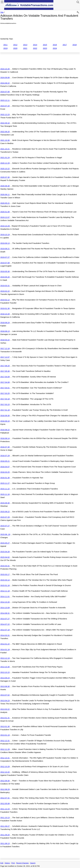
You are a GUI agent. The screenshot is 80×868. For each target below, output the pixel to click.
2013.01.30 (5, 726)
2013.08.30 (5, 686)
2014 (35, 45)
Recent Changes (22, 863)
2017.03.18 (5, 399)
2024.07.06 (5, 92)
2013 (25, 45)
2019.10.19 (5, 235)
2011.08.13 (5, 843)
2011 (5, 45)
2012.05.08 (5, 803)
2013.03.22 (5, 709)
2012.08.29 (5, 789)
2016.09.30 (5, 416)
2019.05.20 (5, 277)
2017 (65, 45)
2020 (15, 48)
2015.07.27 (5, 526)
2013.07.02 (5, 695)
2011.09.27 (5, 826)
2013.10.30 (5, 667)
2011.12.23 (5, 809)
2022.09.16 (5, 123)
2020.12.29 (5, 163)
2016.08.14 (5, 438)
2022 (35, 48)
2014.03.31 (5, 635)
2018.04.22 (5, 340)
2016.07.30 (5, 447)
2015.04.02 (5, 557)
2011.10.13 (5, 818)
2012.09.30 (5, 781)
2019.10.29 (5, 226)
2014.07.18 (5, 630)
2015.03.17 (5, 574)
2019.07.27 (5, 257)
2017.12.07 (5, 357)
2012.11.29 (5, 749)
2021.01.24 (5, 157)
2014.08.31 (5, 613)
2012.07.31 (5, 798)
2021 (25, 48)
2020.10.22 (5, 169)
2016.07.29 (5, 456)
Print (13, 863)
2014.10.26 (5, 602)
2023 (45, 48)
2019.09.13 (5, 243)
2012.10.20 (5, 772)
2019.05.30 (5, 271)
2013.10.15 (5, 672)
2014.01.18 (5, 649)
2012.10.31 (5, 758)
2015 (45, 45)
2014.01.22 (5, 644)
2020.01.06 (5, 212)
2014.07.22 (5, 624)
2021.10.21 (5, 149)
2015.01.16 (5, 585)
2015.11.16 (5, 494)
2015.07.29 (5, 517)
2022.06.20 (5, 132)
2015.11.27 (5, 483)
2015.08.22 (5, 512)
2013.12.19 (5, 658)
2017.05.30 (5, 371)
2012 (15, 45)
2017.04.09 (5, 377)
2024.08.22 (5, 83)
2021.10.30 (5, 140)
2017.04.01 (5, 388)
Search (33, 863)
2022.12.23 (5, 114)
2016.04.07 (5, 467)
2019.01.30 (5, 308)
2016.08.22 (5, 430)
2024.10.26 (5, 69)
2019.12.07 (5, 217)
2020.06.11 (5, 194)
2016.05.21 (5, 461)
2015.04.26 (5, 552)
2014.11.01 (5, 596)
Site (2, 12)
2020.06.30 (5, 186)
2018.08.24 (5, 323)
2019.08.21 (5, 249)
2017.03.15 (5, 404)
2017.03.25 (5, 393)
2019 (5, 48)
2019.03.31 (5, 286)
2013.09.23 (5, 678)
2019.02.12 (5, 300)
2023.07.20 (5, 106)
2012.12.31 (5, 741)
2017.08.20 (5, 366)
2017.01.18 (5, 410)
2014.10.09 (5, 608)
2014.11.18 (5, 591)
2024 (55, 48)
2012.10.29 (5, 766)
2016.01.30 (5, 478)
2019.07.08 (5, 263)
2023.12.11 (5, 100)
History (7, 863)
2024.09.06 (5, 77)
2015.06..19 (5, 534)
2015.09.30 (5, 503)
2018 (75, 45)
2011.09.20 (5, 835)
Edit (2, 863)
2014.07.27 (5, 619)
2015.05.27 (5, 543)
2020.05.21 (5, 203)
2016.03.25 (5, 472)
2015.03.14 (5, 580)
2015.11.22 (5, 489)
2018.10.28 (5, 314)
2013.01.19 (5, 735)
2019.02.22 (5, 291)
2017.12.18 (5, 348)
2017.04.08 (5, 382)
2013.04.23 (5, 701)
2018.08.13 (5, 331)
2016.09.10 (5, 421)
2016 (55, 45)
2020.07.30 (5, 177)
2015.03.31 (5, 566)
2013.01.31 (5, 718)
